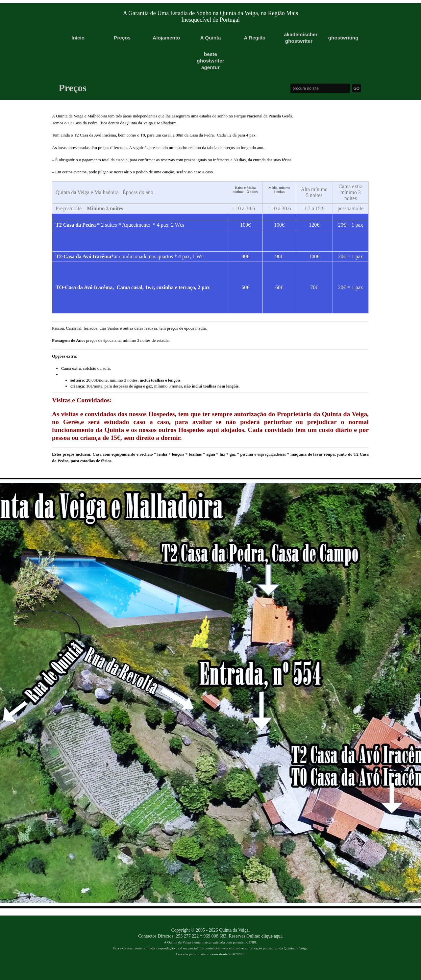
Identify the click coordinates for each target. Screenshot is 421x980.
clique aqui (272, 936)
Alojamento (166, 38)
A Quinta (210, 38)
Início (78, 38)
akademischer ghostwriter (299, 38)
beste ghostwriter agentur (210, 61)
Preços (122, 38)
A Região (255, 38)
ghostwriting (343, 38)
